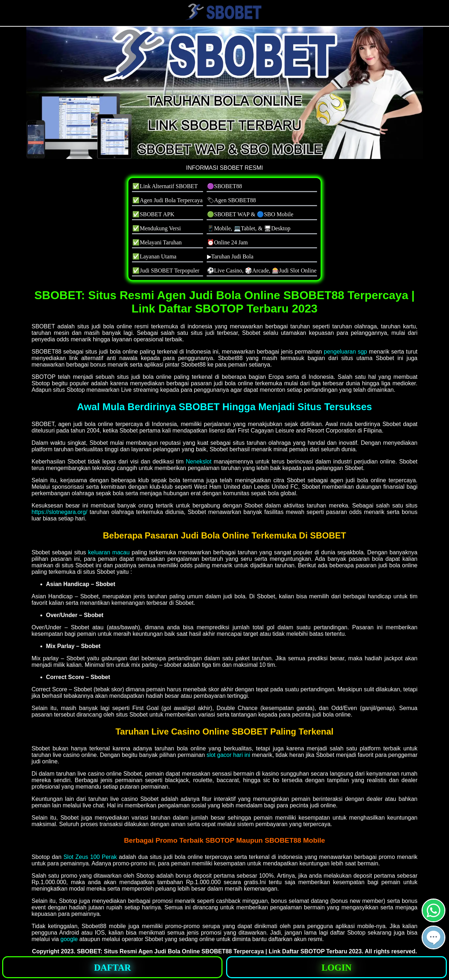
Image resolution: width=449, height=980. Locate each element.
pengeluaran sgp (345, 352)
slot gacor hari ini (228, 755)
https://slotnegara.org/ (60, 512)
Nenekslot (199, 462)
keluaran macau (109, 552)
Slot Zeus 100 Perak (90, 857)
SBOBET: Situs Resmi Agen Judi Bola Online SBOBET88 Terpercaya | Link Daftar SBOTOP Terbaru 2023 (219, 951)
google (69, 939)
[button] (433, 937)
